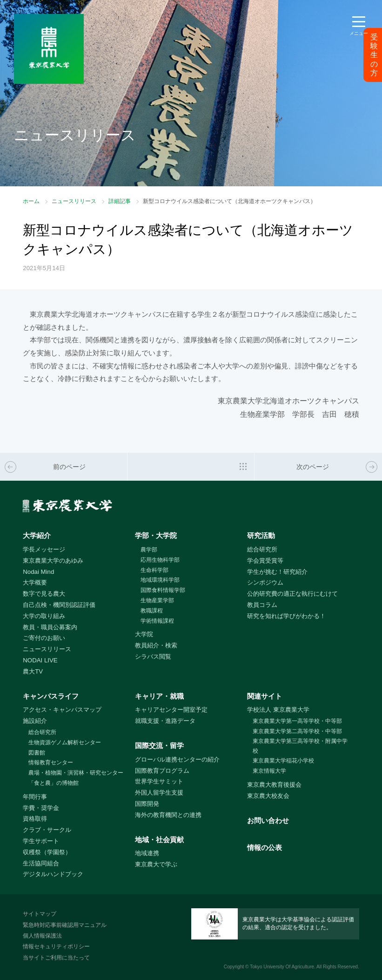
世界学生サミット (159, 781)
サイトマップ (40, 914)
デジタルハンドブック (53, 874)
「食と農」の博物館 (54, 783)
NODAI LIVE (40, 660)
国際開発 (147, 804)
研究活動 (261, 535)
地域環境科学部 (160, 580)
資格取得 (35, 819)
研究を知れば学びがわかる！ (286, 616)
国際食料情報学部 (163, 590)
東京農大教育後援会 (274, 785)
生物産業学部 (157, 600)
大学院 (144, 634)
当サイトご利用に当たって (56, 958)
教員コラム (262, 605)
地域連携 (147, 853)
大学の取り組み (44, 616)
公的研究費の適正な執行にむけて (292, 594)
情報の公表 (265, 847)
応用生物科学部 (160, 560)
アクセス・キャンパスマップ (62, 710)
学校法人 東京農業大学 (278, 710)
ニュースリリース (74, 201)
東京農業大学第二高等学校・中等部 (297, 731)
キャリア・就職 (159, 696)
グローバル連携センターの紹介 (177, 759)
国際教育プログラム (162, 771)
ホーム (31, 201)
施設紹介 (35, 721)
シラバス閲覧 (153, 657)
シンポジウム (265, 582)
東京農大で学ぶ (156, 864)
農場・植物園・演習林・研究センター (76, 773)
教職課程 (152, 611)
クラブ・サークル (47, 830)
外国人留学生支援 (159, 793)
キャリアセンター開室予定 (171, 710)
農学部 (149, 550)
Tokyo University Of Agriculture (282, 967)
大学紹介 (37, 535)
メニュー (359, 33)
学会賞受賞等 (265, 561)
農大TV (33, 671)
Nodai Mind (38, 572)
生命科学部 (154, 570)
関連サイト (265, 696)
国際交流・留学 (159, 745)
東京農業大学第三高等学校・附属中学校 (300, 746)
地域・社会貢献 (159, 840)
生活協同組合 (41, 863)
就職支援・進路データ (165, 721)
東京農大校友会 (268, 796)
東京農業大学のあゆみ (53, 561)
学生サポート (41, 841)
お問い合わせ (268, 820)
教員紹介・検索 (156, 645)
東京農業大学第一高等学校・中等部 (297, 721)
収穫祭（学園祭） (47, 852)
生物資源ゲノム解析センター (65, 742)
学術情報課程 (157, 621)
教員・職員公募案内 (50, 627)
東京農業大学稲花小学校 (283, 761)
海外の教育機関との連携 (168, 815)
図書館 (37, 753)
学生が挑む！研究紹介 (277, 572)
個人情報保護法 (42, 936)
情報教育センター (51, 762)
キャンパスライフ (51, 696)
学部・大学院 (156, 535)
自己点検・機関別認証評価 (59, 605)
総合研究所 (262, 549)
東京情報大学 (269, 771)
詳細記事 (120, 201)
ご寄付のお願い (44, 638)
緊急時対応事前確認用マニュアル (65, 925)
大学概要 (35, 582)
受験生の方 (374, 55)
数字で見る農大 (44, 594)
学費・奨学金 (41, 808)
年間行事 (35, 797)
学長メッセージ (44, 549)
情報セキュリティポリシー (56, 946)
